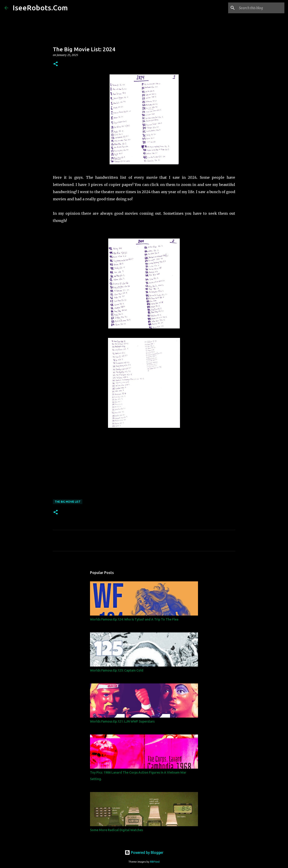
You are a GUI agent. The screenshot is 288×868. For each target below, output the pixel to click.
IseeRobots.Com (40, 8)
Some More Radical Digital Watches (116, 830)
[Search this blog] (261, 8)
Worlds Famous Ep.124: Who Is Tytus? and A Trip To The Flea (134, 619)
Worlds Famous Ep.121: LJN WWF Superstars (122, 721)
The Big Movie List (68, 502)
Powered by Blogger (144, 852)
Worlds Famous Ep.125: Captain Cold (117, 670)
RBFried (155, 862)
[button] (56, 64)
